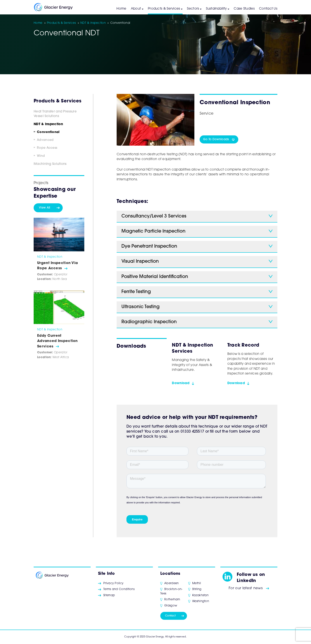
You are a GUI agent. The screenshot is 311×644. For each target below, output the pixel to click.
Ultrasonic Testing (141, 307)
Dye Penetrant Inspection (149, 246)
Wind (41, 156)
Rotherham (172, 600)
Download (181, 383)
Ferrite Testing (136, 292)
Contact (170, 616)
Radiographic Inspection (149, 322)
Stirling (197, 589)
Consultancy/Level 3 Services (154, 216)
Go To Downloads (216, 139)
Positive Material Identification (155, 277)
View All (44, 208)
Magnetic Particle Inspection (153, 231)
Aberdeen (171, 583)
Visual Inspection (140, 262)
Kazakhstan (200, 595)
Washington (201, 601)
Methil (197, 583)
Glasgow (171, 606)
